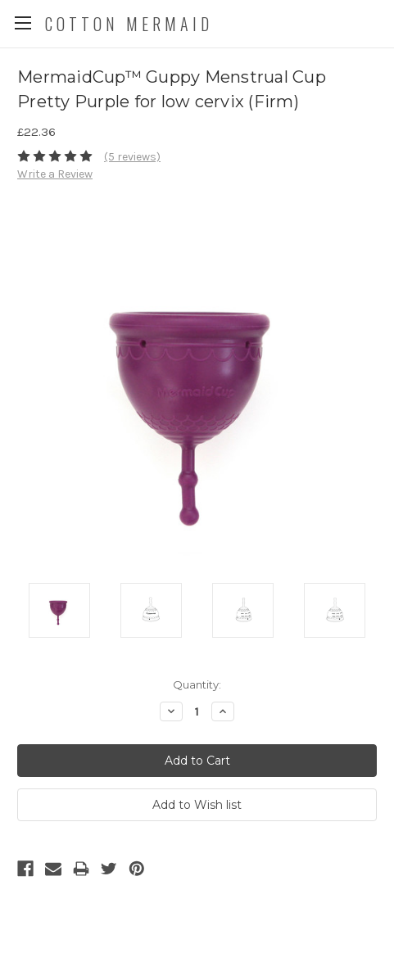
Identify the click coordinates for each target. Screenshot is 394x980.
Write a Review (55, 174)
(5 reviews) (132, 157)
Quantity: (197, 684)
